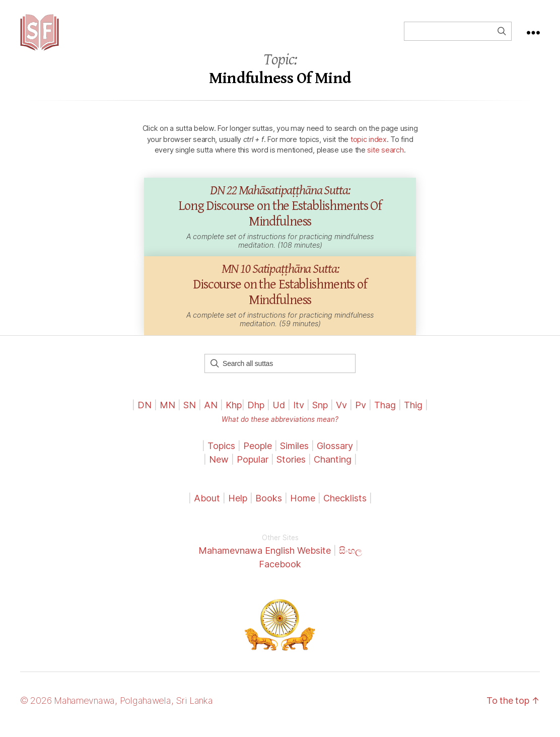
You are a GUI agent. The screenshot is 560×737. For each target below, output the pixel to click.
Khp (234, 413)
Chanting (333, 467)
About (208, 506)
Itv (299, 413)
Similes (294, 454)
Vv (341, 413)
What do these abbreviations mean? (280, 427)
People (258, 454)
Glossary (335, 454)
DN (145, 413)
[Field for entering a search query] (458, 35)
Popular (253, 467)
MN (167, 413)
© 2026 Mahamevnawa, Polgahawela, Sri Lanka (117, 709)
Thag (385, 413)
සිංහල (351, 559)
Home (303, 506)
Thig (413, 413)
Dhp (256, 413)
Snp (320, 413)
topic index (369, 147)
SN (190, 413)
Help (238, 506)
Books (269, 506)
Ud (279, 413)
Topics (221, 454)
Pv (361, 413)
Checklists (345, 506)
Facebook (280, 572)
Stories (291, 467)
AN (211, 413)
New (219, 467)
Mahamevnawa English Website (265, 559)
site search (385, 158)
